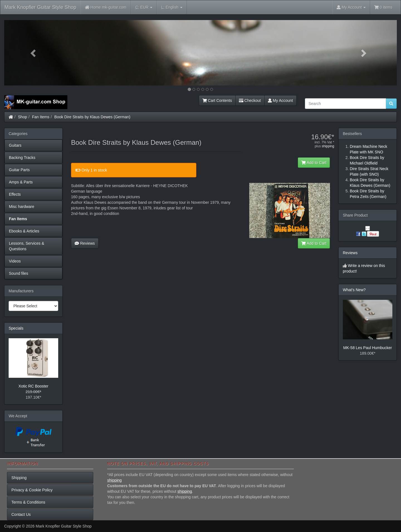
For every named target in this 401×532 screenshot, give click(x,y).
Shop (23, 117)
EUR (144, 7)
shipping (328, 146)
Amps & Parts (21, 182)
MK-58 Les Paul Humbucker (367, 348)
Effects (15, 194)
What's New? (354, 290)
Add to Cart (314, 163)
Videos (15, 261)
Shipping (19, 478)
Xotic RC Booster (33, 386)
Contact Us (21, 514)
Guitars (15, 145)
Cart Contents (217, 100)
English (172, 7)
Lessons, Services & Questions (27, 246)
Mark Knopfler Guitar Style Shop (40, 7)
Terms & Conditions (28, 502)
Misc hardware (22, 207)
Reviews (85, 243)
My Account (280, 100)
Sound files (19, 273)
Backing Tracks (22, 158)
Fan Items (41, 117)
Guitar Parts (19, 170)
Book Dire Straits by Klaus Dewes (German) (92, 117)
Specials (16, 328)
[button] (34, 53)
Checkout (250, 100)
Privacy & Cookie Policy (32, 490)
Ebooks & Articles (24, 231)
